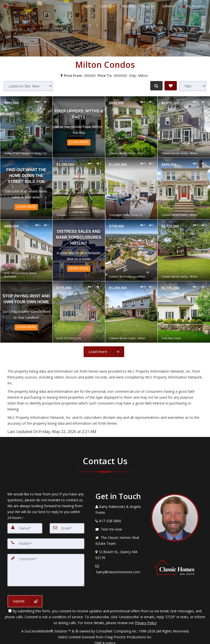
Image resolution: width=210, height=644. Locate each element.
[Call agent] (15, 6)
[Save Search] (171, 86)
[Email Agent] (8, 6)
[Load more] (104, 352)
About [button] (126, 6)
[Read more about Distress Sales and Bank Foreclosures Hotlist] (79, 250)
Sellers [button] (166, 6)
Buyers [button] (146, 6)
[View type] (193, 86)
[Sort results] (28, 86)
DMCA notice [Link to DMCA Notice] (105, 638)
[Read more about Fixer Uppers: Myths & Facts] (79, 127)
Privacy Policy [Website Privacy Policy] (146, 618)
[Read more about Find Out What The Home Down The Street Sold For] (26, 189)
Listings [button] (105, 6)
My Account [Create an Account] (191, 6)
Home (85, 6)
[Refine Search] (155, 86)
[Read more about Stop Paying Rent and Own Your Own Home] (26, 312)
